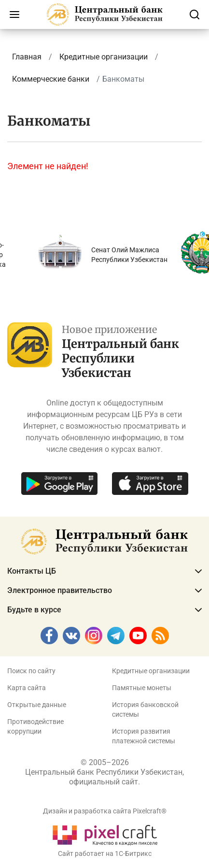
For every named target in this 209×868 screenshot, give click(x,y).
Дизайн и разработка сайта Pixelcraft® (105, 811)
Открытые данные (37, 705)
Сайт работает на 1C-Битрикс (105, 854)
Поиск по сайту (31, 671)
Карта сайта (27, 688)
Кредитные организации (151, 671)
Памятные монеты (142, 688)
